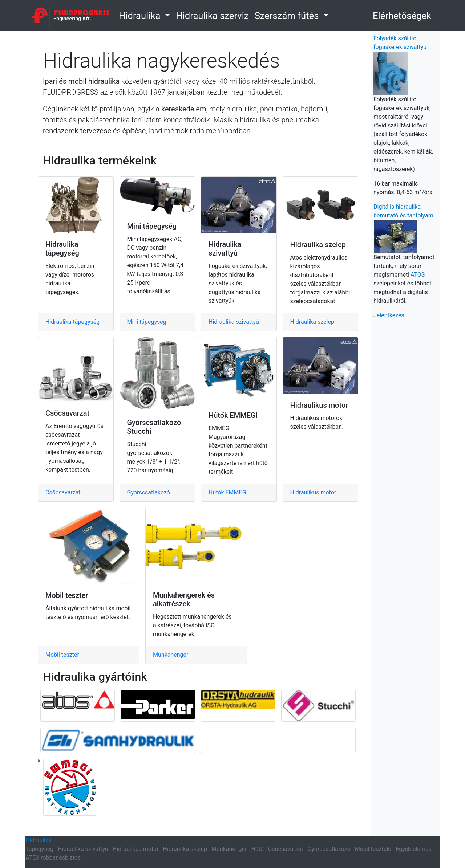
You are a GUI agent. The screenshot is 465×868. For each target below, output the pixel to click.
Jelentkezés (389, 315)
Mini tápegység (147, 322)
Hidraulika (39, 840)
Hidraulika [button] (141, 16)
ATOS (418, 275)
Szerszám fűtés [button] (288, 16)
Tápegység (39, 849)
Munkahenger (171, 655)
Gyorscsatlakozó (149, 492)
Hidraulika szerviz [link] (212, 16)
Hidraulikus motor (313, 492)
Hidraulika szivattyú (234, 322)
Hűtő (257, 849)
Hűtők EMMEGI (228, 492)
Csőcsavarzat (63, 492)
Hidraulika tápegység (72, 322)
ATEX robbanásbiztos (53, 858)
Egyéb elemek (413, 849)
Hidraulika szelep (312, 322)
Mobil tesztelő (373, 849)
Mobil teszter (62, 655)
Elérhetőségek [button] (402, 16)
